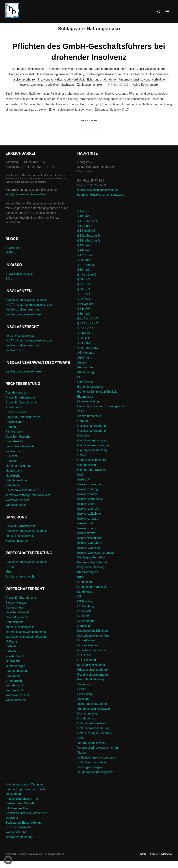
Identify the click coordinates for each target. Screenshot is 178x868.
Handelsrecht (14, 449)
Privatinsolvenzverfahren (93, 677)
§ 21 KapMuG (86, 272)
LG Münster (85, 618)
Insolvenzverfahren (24, 87)
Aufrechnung (86, 379)
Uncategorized (87, 726)
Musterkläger (86, 648)
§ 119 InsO (84, 233)
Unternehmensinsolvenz (135, 87)
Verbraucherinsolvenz (91, 750)
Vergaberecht (14, 693)
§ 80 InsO (84, 321)
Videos (82, 760)
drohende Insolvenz (62, 76)
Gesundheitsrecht (17, 625)
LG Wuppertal (86, 628)
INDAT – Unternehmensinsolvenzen (29, 312)
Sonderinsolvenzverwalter (94, 716)
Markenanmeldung (18, 473)
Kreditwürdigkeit (74, 87)
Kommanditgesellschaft (92, 570)
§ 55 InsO (84, 292)
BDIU (9, 286)
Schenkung (85, 701)
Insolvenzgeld (95, 82)
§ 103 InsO (84, 223)
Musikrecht (13, 483)
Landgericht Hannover (92, 594)
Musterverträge (15, 673)
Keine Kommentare (145, 92)
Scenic (82, 696)
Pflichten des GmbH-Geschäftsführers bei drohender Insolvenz (26, 820)
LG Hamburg (86, 614)
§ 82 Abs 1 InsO (88, 331)
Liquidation (84, 633)
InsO (32, 82)
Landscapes (85, 599)
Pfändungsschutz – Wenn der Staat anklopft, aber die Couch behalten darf (25, 796)
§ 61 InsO (84, 301)
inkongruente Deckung (92, 477)
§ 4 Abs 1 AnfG (87, 282)
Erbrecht (11, 434)
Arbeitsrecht (13, 255)
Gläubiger (84, 443)
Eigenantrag (84, 76)
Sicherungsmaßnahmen (102, 87)
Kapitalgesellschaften (91, 565)
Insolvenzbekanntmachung (23, 317)
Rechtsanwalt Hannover (21, 497)
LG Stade (84, 623)
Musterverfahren (88, 653)
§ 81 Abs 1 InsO (88, 326)
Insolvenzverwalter (50, 87)
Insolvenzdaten (87, 501)
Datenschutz (85, 389)
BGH (80, 384)
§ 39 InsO (84, 277)
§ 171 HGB (85, 262)
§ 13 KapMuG (86, 238)
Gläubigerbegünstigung (109, 76)
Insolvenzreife (159, 82)
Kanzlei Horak (15, 663)
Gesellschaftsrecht (18, 444)
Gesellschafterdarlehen (92, 433)
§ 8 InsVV (84, 316)
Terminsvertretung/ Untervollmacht (28, 502)
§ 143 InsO (84, 258)
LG (79, 604)
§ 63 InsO (84, 306)
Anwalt (82, 370)
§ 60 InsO (84, 296)
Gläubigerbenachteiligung (94, 453)
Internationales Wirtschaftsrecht (26, 639)
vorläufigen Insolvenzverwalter (97, 765)
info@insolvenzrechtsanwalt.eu (26, 202)
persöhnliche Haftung (91, 672)
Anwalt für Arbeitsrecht (20, 405)
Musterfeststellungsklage (93, 643)
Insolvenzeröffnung (72, 82)
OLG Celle (84, 662)
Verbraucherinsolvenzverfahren (98, 755)
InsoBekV (84, 487)
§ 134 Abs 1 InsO (89, 248)
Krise (81, 584)
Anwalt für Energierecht (21, 410)
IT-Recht (11, 468)
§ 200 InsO (84, 267)
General (82, 428)
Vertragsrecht (14, 698)
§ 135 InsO (84, 253)
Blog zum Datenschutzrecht (23, 424)
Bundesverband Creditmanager (26, 307)
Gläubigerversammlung (92, 457)
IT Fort (10, 574)
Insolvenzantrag (47, 82)
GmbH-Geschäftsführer (151, 76)
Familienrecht (14, 439)
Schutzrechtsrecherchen (21, 584)
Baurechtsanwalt (16, 420)
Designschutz (14, 429)
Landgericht (85, 589)
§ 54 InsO (84, 287)
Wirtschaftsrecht (16, 512)
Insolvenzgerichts (117, 82)
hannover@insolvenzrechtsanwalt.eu (102, 202)
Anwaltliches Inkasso (19, 281)
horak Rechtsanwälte (31, 76)
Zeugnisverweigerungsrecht (95, 779)
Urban (81, 745)
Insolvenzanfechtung (91, 492)
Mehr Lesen (91, 128)
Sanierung (84, 691)
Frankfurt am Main (89, 423)
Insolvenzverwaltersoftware (23, 322)
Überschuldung (87, 721)
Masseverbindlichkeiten (92, 638)
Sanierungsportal (17, 548)
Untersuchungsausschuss (94, 740)
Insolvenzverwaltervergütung (96, 560)
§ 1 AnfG (83, 219)
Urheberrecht (14, 688)
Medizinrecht (14, 478)
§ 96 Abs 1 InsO (88, 355)
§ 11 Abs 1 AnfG (88, 228)
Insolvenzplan (86, 531)
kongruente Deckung (91, 574)
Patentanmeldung (17, 488)
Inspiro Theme (147, 861)
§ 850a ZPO (85, 336)
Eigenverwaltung (88, 409)
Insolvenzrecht (139, 82)
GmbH (130, 76)
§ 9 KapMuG (86, 340)
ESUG (81, 418)
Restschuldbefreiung (91, 687)
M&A (9, 579)
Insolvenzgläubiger (89, 521)
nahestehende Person (92, 657)
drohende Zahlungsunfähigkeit (97, 399)
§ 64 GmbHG (86, 311)
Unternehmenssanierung (93, 735)
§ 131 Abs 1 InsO (89, 243)
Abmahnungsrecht (17, 400)
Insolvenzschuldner (90, 545)
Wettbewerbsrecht (17, 507)
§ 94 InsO (84, 350)
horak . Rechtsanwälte (20, 343)
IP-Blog (10, 260)
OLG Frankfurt (87, 667)
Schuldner (84, 706)
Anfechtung (85, 365)
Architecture (85, 375)
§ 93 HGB (84, 345)
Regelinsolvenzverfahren (93, 682)
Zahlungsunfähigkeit (90, 92)
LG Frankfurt (86, 609)
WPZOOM (167, 861)
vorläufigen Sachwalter (61, 92)
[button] (8, 860)
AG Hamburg (86, 360)
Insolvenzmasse (88, 526)
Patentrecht (13, 493)
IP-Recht (11, 463)
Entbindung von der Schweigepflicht (101, 414)
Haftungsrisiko (18, 82)
